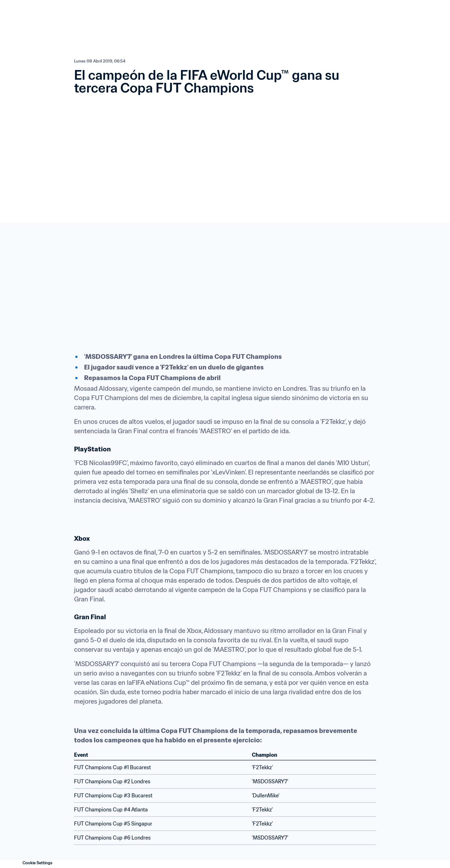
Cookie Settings (37, 863)
